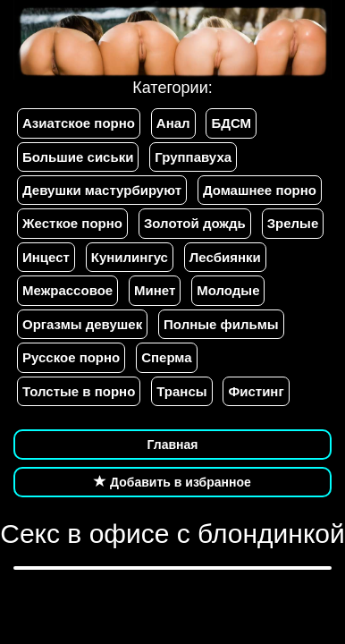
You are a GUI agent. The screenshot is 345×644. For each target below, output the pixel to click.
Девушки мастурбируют (102, 190)
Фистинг (256, 391)
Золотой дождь (195, 223)
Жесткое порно (72, 223)
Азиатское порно (79, 123)
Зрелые (293, 223)
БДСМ (231, 123)
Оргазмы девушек (82, 324)
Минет (155, 290)
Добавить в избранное (172, 482)
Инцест (46, 257)
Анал (173, 123)
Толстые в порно (79, 391)
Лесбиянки (225, 257)
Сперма (166, 357)
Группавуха (193, 157)
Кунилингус (130, 257)
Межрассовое (67, 290)
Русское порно (71, 357)
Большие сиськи (78, 157)
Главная (173, 445)
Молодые (228, 290)
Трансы (181, 391)
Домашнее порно (260, 190)
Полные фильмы (221, 324)
